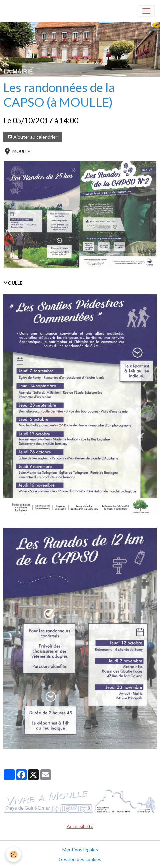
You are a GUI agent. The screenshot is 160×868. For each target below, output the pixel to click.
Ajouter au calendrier (32, 137)
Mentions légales (80, 849)
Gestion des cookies (80, 859)
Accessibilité (80, 826)
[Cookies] (14, 854)
